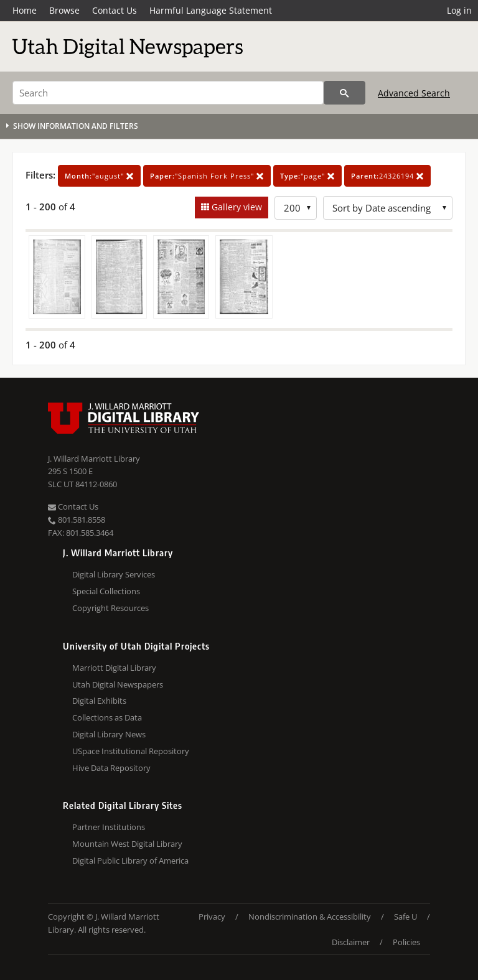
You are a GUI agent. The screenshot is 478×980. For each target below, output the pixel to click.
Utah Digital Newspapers (118, 684)
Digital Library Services (114, 574)
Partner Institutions (109, 827)
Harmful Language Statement (211, 10)
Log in (459, 10)
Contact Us (115, 10)
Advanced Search (414, 93)
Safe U (405, 917)
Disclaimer (351, 942)
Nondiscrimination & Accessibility (310, 917)
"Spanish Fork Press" (207, 176)
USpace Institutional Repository (131, 751)
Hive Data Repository (111, 768)
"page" (307, 176)
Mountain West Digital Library (127, 844)
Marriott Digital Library (114, 668)
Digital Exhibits (99, 701)
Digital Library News (109, 734)
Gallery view (236, 207)
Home (25, 10)
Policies (406, 942)
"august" (99, 176)
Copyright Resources (110, 608)
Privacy (212, 917)
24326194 (387, 176)
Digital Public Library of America (130, 861)
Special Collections (106, 591)
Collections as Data (107, 717)
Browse (64, 10)
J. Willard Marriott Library (94, 459)
